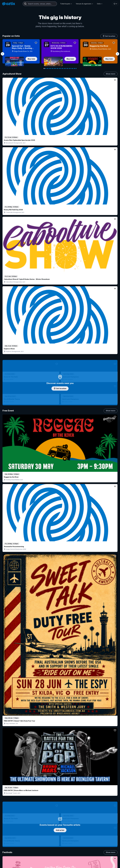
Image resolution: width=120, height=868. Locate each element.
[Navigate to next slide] (117, 54)
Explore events (11, 852)
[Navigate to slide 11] (61, 68)
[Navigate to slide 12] (63, 68)
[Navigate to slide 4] (49, 68)
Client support (53, 863)
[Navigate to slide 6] (53, 68)
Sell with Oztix (53, 852)
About (107, 851)
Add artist (60, 239)
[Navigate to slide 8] (56, 68)
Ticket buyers (66, 4)
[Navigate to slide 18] (73, 68)
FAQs (107, 855)
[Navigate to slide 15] (68, 68)
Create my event (54, 856)
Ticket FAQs (10, 862)
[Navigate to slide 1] (44, 68)
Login (73, 848)
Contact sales (85, 848)
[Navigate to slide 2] (46, 68)
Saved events (11, 856)
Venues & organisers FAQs (57, 859)
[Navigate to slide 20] (76, 68)
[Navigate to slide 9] (58, 68)
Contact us (108, 858)
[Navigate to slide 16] (69, 68)
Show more (111, 74)
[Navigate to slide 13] (64, 68)
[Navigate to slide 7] (54, 68)
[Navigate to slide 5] (51, 68)
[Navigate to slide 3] (47, 68)
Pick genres (60, 560)
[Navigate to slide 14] (66, 68)
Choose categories (60, 404)
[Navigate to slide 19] (74, 68)
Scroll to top (60, 821)
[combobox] (40, 4)
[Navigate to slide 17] (71, 68)
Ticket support (11, 864)
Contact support (28, 848)
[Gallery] (60, 54)
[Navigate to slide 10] (59, 68)
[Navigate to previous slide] (3, 54)
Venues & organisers (85, 4)
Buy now (31, 59)
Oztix (100, 4)
